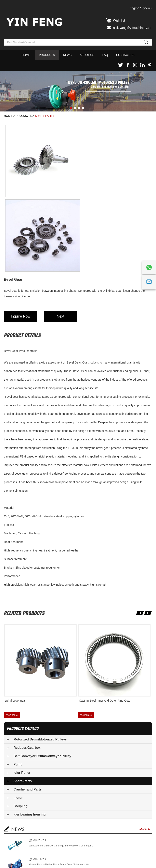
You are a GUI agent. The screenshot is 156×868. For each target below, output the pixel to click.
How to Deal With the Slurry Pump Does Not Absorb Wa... (60, 790)
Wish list (119, 20)
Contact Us (125, 55)
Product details (22, 261)
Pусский (147, 8)
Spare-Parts (45, 116)
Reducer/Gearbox (27, 673)
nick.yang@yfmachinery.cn (132, 28)
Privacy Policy (116, 858)
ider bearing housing (29, 740)
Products (47, 55)
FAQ (105, 55)
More (143, 754)
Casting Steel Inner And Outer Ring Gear (105, 626)
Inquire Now (21, 242)
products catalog (23, 654)
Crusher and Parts (28, 715)
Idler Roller (22, 698)
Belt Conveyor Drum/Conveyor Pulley (42, 681)
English (134, 8)
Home (26, 55)
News (67, 55)
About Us (87, 55)
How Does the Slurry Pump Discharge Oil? (52, 809)
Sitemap (15, 863)
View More (12, 640)
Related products (24, 539)
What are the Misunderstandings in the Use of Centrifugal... (61, 771)
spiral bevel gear (15, 626)
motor (18, 723)
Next (61, 242)
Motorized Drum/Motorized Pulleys (40, 665)
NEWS (18, 754)
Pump (18, 690)
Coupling (20, 731)
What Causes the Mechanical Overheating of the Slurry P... (61, 828)
